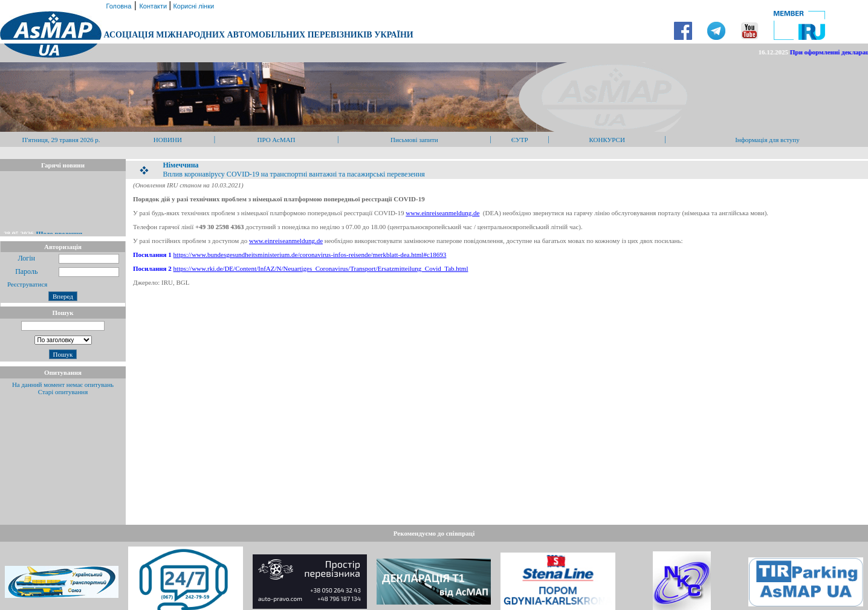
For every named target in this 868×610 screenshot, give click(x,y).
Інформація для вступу (767, 140)
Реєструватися (26, 284)
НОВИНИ (168, 140)
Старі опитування (63, 392)
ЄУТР (520, 140)
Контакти (154, 6)
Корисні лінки (193, 6)
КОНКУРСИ (607, 140)
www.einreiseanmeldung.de (442, 213)
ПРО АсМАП (276, 140)
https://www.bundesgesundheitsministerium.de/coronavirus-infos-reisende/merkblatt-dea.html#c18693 (310, 255)
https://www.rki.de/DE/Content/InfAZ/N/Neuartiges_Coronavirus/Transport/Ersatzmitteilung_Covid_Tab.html (321, 268)
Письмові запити (414, 140)
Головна (118, 6)
